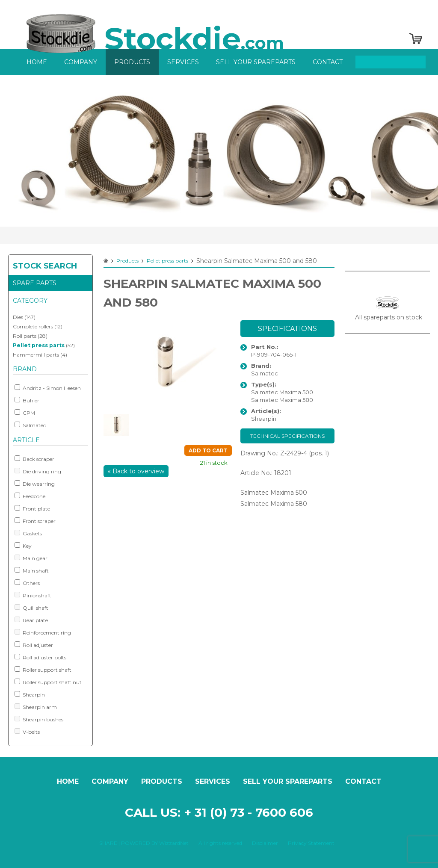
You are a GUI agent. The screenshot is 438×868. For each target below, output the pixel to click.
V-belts (27, 732)
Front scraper (35, 521)
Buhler (27, 400)
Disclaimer (265, 843)
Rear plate (31, 620)
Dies (18, 317)
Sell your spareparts (256, 62)
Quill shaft (31, 608)
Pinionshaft (33, 595)
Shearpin (30, 694)
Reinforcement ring (43, 632)
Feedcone (30, 496)
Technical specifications (287, 436)
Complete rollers (33, 326)
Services (183, 62)
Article (26, 440)
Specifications (287, 329)
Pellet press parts (39, 345)
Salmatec (30, 425)
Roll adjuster (34, 645)
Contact (328, 62)
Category (30, 301)
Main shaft (32, 570)
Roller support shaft (43, 670)
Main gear (31, 558)
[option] (219, 151)
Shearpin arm (36, 707)
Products (132, 62)
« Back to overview (136, 471)
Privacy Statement (311, 843)
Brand (25, 369)
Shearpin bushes (39, 719)
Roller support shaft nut (48, 682)
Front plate (32, 508)
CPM (25, 413)
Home (37, 62)
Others (27, 583)
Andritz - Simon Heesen (48, 388)
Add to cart (208, 450)
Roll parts (25, 336)
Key (23, 546)
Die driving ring (38, 471)
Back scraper (34, 459)
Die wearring (35, 484)
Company (81, 62)
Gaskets (28, 533)
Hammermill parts (36, 355)
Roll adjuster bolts (40, 657)
